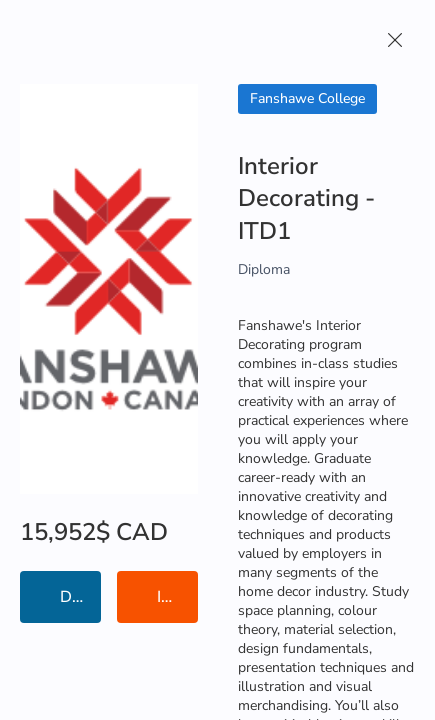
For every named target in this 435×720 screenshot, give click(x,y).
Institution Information (177, 597)
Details (80, 597)
